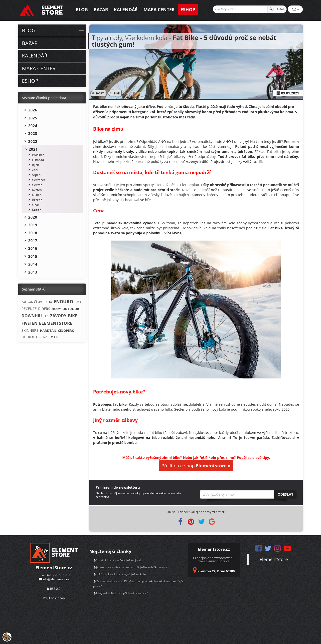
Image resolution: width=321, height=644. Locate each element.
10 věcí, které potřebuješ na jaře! (117, 560)
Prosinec (38, 155)
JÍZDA (48, 302)
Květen (37, 190)
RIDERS (44, 309)
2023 (33, 133)
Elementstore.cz (214, 549)
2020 (33, 217)
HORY (99, 93)
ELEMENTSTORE (56, 323)
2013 (33, 272)
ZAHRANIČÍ (29, 302)
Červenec (39, 180)
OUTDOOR (71, 309)
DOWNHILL (32, 316)
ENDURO (63, 302)
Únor (36, 205)
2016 (33, 248)
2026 (33, 110)
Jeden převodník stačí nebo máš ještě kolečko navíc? (130, 567)
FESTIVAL (43, 337)
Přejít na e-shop (196, 466)
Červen (37, 185)
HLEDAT (277, 9)
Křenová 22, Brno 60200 (216, 571)
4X (40, 302)
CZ (295, 9)
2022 (33, 141)
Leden (37, 210)
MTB (54, 337)
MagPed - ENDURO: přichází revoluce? (120, 593)
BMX (78, 302)
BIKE (116, 93)
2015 (33, 256)
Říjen (36, 165)
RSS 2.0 (54, 589)
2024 (33, 126)
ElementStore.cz (54, 568)
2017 (33, 241)
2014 (33, 264)
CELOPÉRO (66, 330)
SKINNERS (30, 330)
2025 (33, 118)
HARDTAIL (48, 330)
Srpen (36, 175)
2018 (33, 233)
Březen (37, 200)
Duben (37, 195)
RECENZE (29, 309)
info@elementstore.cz (58, 579)
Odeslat (285, 494)
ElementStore (274, 559)
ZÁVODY (58, 316)
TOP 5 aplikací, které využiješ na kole (119, 574)
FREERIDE (28, 337)
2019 (33, 225)
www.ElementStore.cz (214, 561)
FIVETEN (29, 323)
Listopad (38, 160)
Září (35, 170)
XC (47, 316)
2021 (33, 149)
